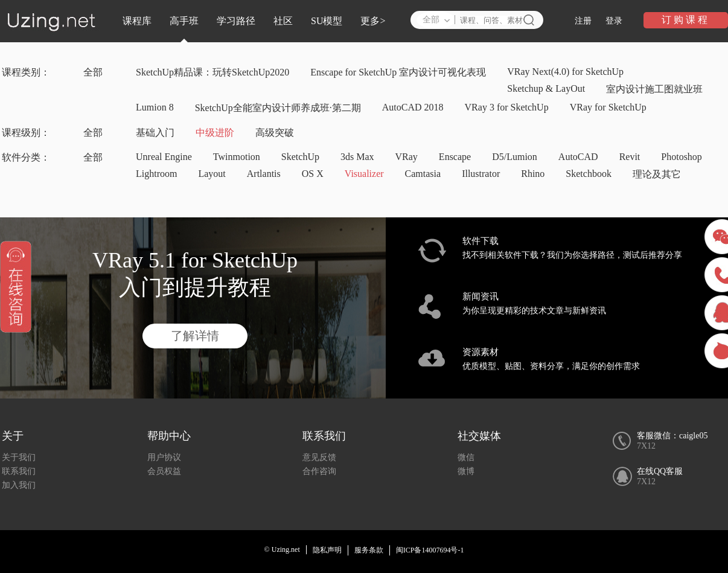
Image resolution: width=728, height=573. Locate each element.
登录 (614, 21)
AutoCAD (578, 157)
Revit (630, 157)
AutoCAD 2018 (413, 107)
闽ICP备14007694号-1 (430, 550)
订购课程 (686, 20)
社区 (283, 21)
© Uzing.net (282, 549)
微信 (466, 457)
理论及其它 (657, 174)
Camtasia (423, 174)
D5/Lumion (515, 157)
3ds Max (357, 157)
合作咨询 (319, 471)
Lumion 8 (155, 107)
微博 (466, 471)
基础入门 (155, 133)
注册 (583, 21)
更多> (373, 21)
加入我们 (19, 485)
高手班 (184, 21)
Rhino (533, 174)
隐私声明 (327, 550)
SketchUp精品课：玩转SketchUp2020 (212, 72)
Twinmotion (237, 157)
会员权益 (164, 471)
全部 (93, 72)
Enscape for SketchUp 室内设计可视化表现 (398, 72)
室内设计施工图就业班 (654, 89)
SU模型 (327, 21)
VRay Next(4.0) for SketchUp (565, 72)
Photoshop (682, 157)
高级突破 (275, 133)
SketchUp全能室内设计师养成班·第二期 (278, 108)
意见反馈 (319, 457)
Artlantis (264, 174)
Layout (212, 174)
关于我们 (19, 457)
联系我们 (19, 471)
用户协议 (164, 457)
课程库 (137, 21)
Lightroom (156, 174)
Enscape (455, 157)
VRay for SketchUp (608, 107)
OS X (313, 174)
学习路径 (236, 21)
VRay (407, 157)
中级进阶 (215, 133)
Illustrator (481, 174)
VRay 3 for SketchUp (507, 107)
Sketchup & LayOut (546, 88)
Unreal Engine (164, 157)
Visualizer (364, 174)
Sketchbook (589, 174)
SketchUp (300, 157)
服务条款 (369, 550)
